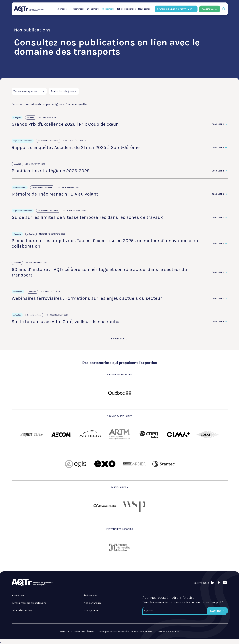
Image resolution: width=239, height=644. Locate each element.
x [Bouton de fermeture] (1, 642)
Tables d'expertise (126, 9)
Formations (79, 9)
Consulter (220, 124)
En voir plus (119, 339)
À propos (62, 9)
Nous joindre (145, 9)
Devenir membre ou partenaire (29, 603)
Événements (93, 9)
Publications (108, 9)
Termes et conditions (169, 631)
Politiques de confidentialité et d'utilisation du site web (126, 631)
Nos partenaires (93, 603)
